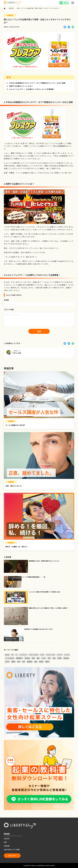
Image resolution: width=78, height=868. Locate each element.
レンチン (67, 655)
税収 (24, 662)
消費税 (13, 662)
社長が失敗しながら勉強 (12, 849)
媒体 (38, 658)
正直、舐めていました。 (14, 486)
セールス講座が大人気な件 (15, 425)
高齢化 (47, 662)
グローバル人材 (34, 655)
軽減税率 (30, 662)
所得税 (60, 658)
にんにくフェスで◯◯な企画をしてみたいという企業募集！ (31, 89)
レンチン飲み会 (10, 658)
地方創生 (27, 658)
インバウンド (23, 655)
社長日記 (11, 8)
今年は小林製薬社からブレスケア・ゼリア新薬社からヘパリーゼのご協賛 (36, 83)
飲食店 (41, 662)
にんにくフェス (51, 655)
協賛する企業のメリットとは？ (20, 86)
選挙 (36, 662)
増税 (33, 658)
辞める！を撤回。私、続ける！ (17, 547)
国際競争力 (19, 658)
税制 (19, 662)
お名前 (6, 300)
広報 (54, 658)
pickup (7, 655)
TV (16, 655)
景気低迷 (66, 658)
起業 (5, 842)
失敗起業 (7, 846)
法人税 (7, 662)
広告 (49, 658)
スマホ (42, 655)
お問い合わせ (12, 856)
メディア (60, 655)
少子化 (44, 658)
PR (12, 655)
